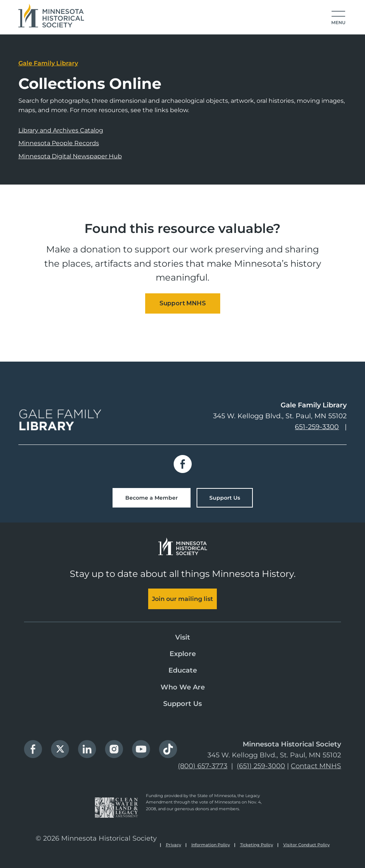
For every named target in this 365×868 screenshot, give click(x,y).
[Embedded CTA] (183, 303)
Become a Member (152, 498)
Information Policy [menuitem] (211, 845)
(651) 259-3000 (261, 766)
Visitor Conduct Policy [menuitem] (306, 845)
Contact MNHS (316, 766)
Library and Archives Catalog (61, 130)
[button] (338, 18)
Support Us (225, 498)
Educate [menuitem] (183, 670)
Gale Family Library (48, 63)
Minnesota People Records (59, 143)
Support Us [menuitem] (182, 704)
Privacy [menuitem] (173, 845)
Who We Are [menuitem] (183, 687)
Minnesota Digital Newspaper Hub (70, 156)
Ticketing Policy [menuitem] (257, 845)
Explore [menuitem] (183, 654)
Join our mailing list (182, 599)
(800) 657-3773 (203, 766)
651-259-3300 (317, 427)
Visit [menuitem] (183, 637)
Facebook (183, 464)
